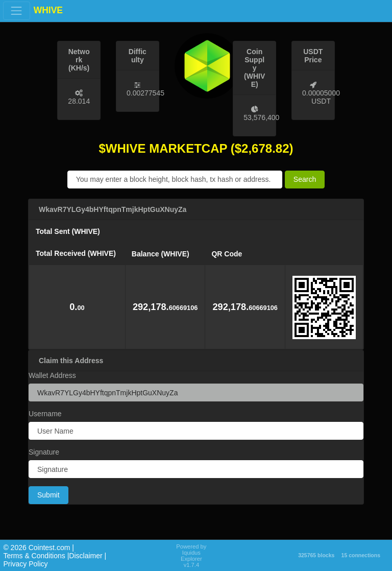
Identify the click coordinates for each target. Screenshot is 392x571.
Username (45, 414)
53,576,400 (261, 117)
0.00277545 (145, 93)
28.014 (79, 101)
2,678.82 (265, 148)
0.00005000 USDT (321, 97)
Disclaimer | (88, 556)
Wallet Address (52, 375)
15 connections (361, 555)
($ (236, 148)
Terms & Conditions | (36, 556)
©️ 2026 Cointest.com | (38, 548)
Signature (44, 452)
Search (305, 179)
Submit (48, 495)
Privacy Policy (25, 564)
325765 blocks (316, 555)
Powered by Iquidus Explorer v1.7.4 (191, 556)
